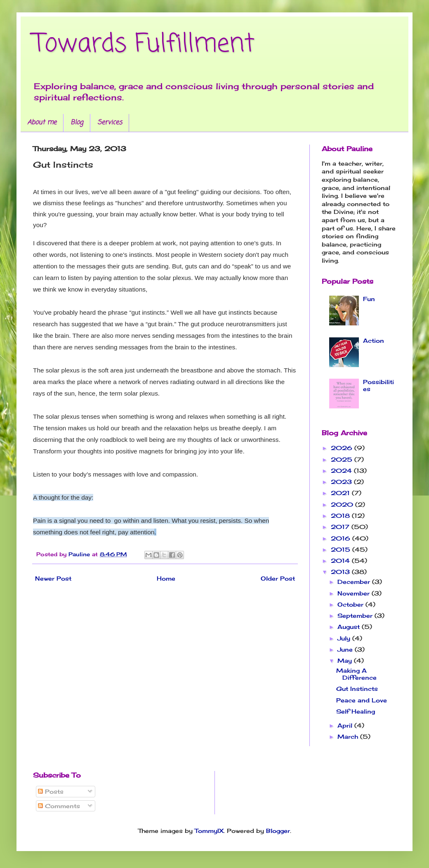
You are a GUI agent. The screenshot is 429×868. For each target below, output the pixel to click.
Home (166, 578)
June (346, 649)
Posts (51, 791)
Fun (369, 299)
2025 (343, 459)
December (355, 582)
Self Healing (356, 711)
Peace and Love (362, 700)
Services (110, 123)
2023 (342, 482)
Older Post (278, 578)
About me (42, 123)
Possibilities (378, 385)
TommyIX (209, 831)
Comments (59, 806)
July (345, 638)
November (355, 593)
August (350, 627)
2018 (341, 516)
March (349, 736)
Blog (77, 123)
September (356, 615)
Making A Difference (356, 674)
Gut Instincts (357, 689)
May (346, 660)
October (351, 604)
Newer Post (53, 578)
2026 (343, 448)
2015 (342, 549)
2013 (341, 572)
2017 (341, 527)
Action (374, 340)
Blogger (278, 831)
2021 (341, 493)
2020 (343, 504)
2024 (342, 471)
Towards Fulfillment (144, 44)
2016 (342, 538)
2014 (341, 561)
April (346, 725)
